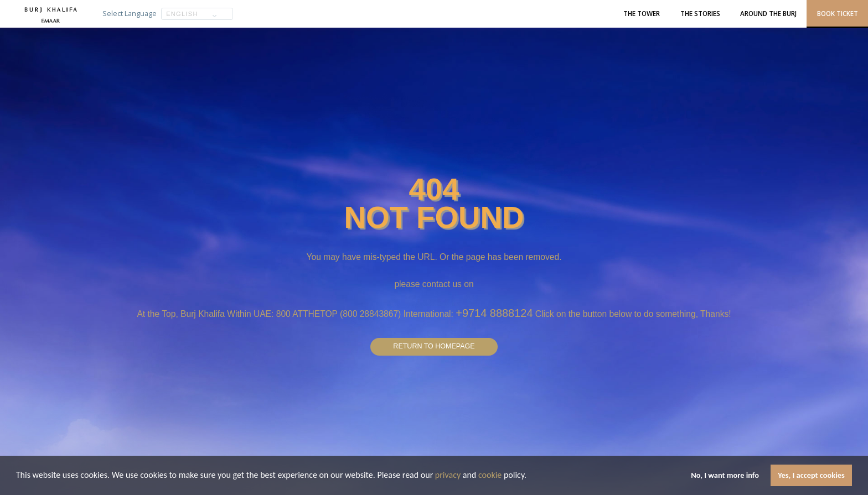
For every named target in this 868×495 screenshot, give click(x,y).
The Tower (642, 13)
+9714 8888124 (494, 311)
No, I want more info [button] (725, 475)
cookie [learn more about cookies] (490, 475)
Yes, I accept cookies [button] (811, 475)
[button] (530, 476)
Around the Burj (768, 13)
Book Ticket (838, 13)
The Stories (700, 13)
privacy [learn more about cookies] (448, 475)
